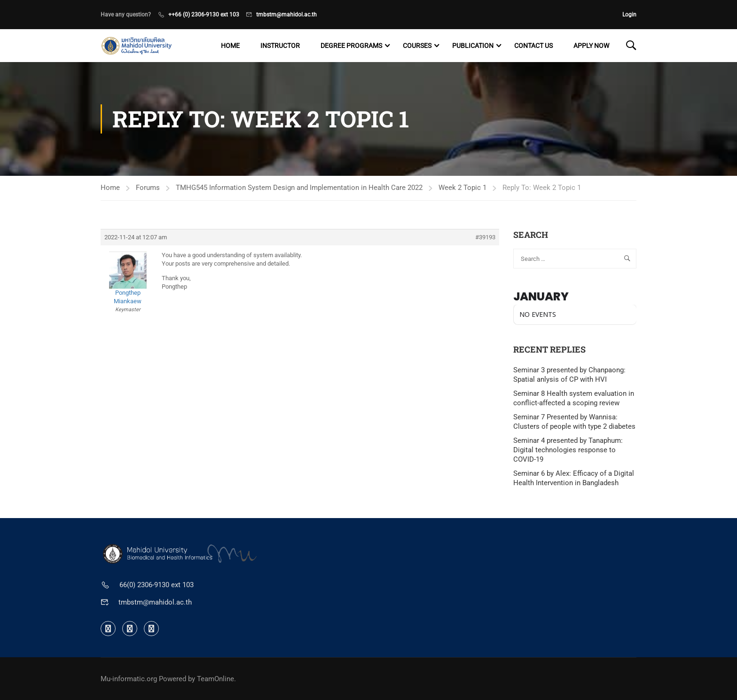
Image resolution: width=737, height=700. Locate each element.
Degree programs (351, 46)
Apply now (591, 46)
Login (629, 15)
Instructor (280, 46)
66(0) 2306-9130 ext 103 (157, 585)
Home (230, 46)
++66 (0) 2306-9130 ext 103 (204, 15)
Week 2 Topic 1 (463, 188)
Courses (417, 46)
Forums (148, 188)
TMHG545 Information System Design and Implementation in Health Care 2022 (299, 188)
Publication (473, 46)
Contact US (533, 46)
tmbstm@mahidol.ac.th (286, 15)
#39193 (485, 237)
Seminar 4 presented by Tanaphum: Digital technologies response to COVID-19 (568, 450)
